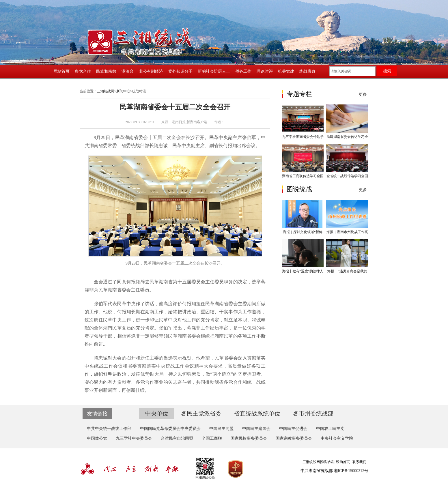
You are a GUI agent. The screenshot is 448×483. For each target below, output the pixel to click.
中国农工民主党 (330, 429)
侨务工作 (243, 71)
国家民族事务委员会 (249, 438)
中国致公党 (97, 438)
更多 (363, 94)
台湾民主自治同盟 (177, 438)
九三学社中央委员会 (134, 438)
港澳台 (128, 71)
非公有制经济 (151, 71)
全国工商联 (212, 438)
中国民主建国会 (256, 429)
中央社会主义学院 (337, 438)
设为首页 (343, 462)
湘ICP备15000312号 (351, 471)
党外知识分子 (180, 71)
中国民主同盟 (221, 429)
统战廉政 (307, 71)
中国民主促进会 (293, 429)
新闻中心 (123, 91)
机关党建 (286, 71)
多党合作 (83, 71)
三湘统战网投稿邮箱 (318, 462)
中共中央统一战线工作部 (109, 429)
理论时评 (265, 71)
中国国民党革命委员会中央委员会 (170, 429)
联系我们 (359, 462)
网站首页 (61, 71)
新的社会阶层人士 (214, 71)
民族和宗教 (106, 71)
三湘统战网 (106, 91)
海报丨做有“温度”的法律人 (303, 271)
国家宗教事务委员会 (294, 438)
